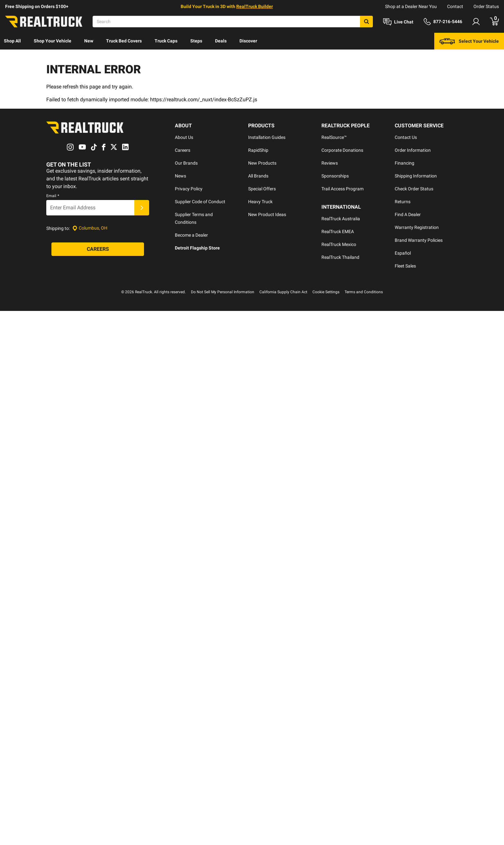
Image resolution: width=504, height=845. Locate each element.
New (89, 41)
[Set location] (90, 202)
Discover (248, 41)
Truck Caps (166, 41)
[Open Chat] (398, 22)
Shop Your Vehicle (53, 41)
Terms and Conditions (364, 249)
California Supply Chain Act (283, 249)
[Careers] (98, 223)
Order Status (486, 6)
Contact (455, 6)
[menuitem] (12, 41)
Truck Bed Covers (124, 41)
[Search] (233, 22)
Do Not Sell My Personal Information (223, 249)
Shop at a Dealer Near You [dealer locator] (411, 6)
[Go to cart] (494, 22)
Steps (196, 41)
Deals (221, 41)
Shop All (12, 41)
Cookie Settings (326, 249)
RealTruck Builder (255, 6)
